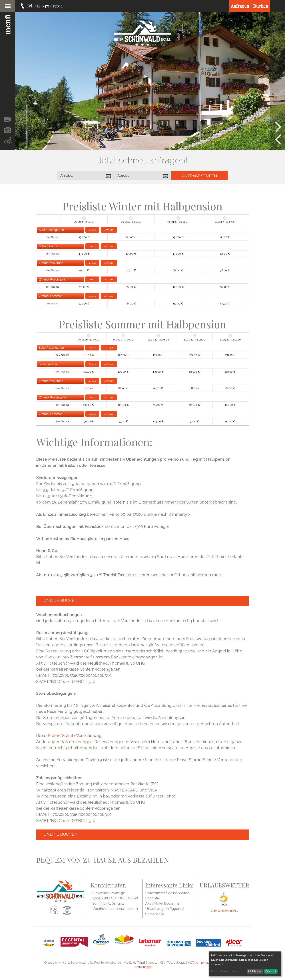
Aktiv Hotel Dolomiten (163, 903)
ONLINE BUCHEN (61, 600)
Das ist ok (271, 971)
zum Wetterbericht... (224, 911)
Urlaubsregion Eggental (165, 909)
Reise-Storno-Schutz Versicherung (69, 735)
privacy (206, 963)
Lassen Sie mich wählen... (226, 971)
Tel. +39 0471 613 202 (107, 903)
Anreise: (67, 176)
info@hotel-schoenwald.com (114, 909)
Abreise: (124, 176)
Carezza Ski (155, 914)
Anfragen (109, 230)
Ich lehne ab (255, 971)
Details (92, 230)
